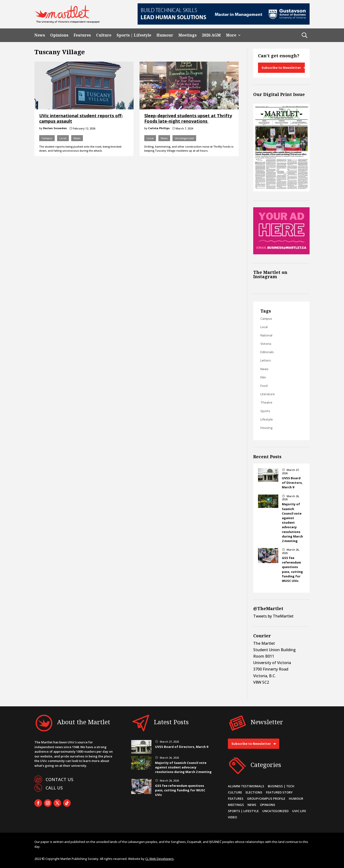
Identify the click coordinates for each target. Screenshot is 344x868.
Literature (268, 394)
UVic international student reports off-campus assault (81, 118)
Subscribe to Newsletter (281, 68)
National (266, 335)
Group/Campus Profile (266, 799)
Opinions (59, 35)
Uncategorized (184, 138)
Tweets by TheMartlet (273, 616)
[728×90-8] (224, 23)
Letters (266, 360)
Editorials (267, 352)
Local (63, 138)
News (40, 35)
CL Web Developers (159, 859)
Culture (104, 35)
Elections (254, 792)
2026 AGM (211, 35)
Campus (47, 138)
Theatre (266, 402)
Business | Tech (281, 786)
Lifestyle (267, 419)
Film (263, 377)
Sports (265, 411)
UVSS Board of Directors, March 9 (292, 483)
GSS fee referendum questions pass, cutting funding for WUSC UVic (292, 569)
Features (82, 35)
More (231, 35)
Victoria (266, 344)
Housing (266, 428)
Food (264, 386)
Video (232, 817)
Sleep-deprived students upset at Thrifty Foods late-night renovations (188, 118)
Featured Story (279, 792)
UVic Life (299, 811)
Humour (165, 35)
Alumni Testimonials (246, 786)
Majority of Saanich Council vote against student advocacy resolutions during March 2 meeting (292, 522)
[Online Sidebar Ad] (281, 253)
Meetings (188, 35)
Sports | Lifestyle (134, 35)
